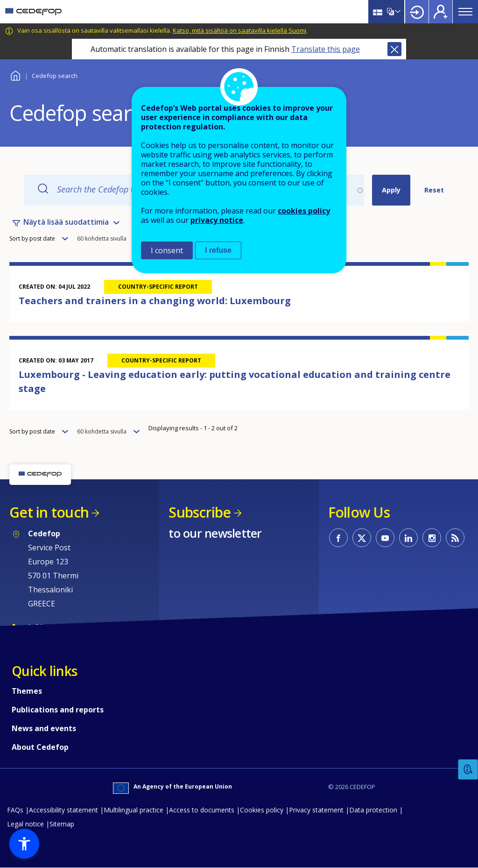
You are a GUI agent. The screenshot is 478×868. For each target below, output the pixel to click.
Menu (465, 12)
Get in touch (49, 512)
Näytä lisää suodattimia (66, 222)
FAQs (15, 810)
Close (394, 49)
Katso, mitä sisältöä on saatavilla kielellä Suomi (239, 30)
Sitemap (62, 824)
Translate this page (326, 49)
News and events (44, 728)
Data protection (373, 810)
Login (417, 12)
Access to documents (202, 810)
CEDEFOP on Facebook (338, 538)
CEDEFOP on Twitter (362, 538)
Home (15, 75)
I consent (167, 250)
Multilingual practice (134, 810)
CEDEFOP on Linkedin (408, 538)
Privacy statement (316, 810)
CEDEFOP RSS (455, 538)
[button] (24, 844)
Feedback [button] (468, 770)
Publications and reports (58, 710)
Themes (27, 691)
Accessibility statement (63, 810)
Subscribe (200, 512)
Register (441, 12)
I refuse (218, 250)
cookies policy (304, 211)
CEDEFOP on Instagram (432, 538)
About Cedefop (40, 747)
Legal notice (25, 824)
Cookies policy (262, 810)
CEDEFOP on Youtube (385, 538)
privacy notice (217, 220)
